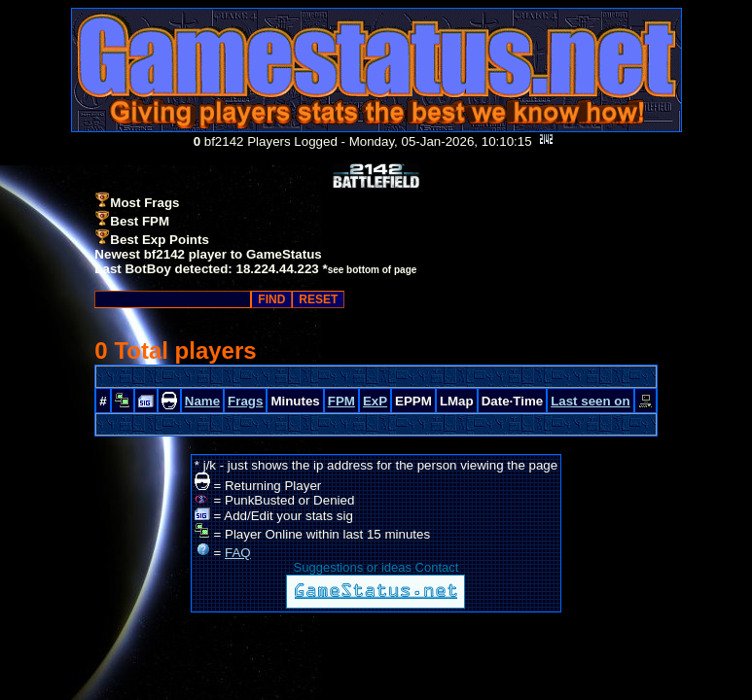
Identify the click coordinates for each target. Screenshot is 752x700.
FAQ (238, 553)
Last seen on (590, 401)
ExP (375, 401)
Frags (245, 401)
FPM (341, 401)
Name (202, 401)
